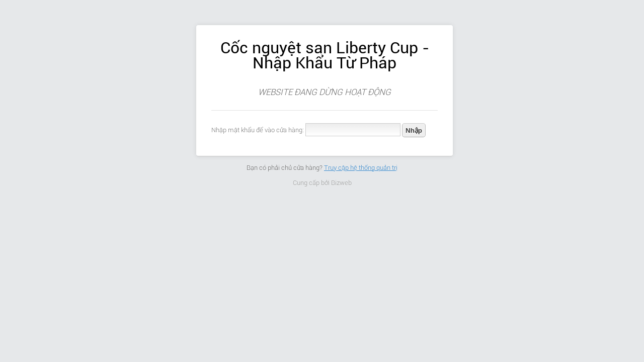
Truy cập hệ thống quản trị (361, 168)
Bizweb (341, 183)
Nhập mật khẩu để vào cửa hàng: (258, 130)
